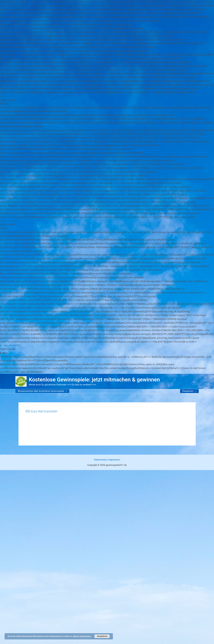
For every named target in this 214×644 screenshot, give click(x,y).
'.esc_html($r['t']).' (12, 96)
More (5, 104)
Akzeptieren (102, 636)
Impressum (114, 460)
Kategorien (189, 391)
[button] (66, 391)
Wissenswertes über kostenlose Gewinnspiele (42, 391)
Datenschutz (100, 460)
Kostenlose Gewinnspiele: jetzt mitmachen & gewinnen (94, 380)
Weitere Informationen (82, 636)
